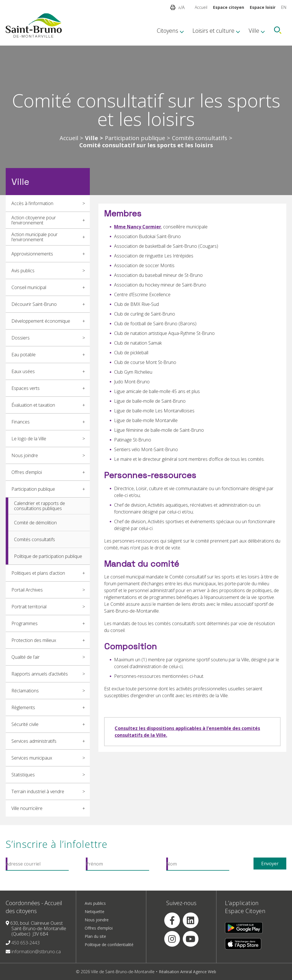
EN (284, 7)
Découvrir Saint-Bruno (34, 304)
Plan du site (95, 936)
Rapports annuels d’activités (40, 674)
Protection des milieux (34, 640)
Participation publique (135, 138)
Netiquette (95, 912)
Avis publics (23, 271)
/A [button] (182, 7)
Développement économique (41, 321)
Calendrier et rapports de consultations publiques (39, 506)
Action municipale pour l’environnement (35, 237)
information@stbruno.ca (36, 952)
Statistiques (23, 775)
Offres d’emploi (27, 472)
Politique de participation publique (48, 556)
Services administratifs (34, 741)
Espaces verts (26, 388)
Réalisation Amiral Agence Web (187, 972)
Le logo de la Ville (29, 439)
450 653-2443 (26, 943)
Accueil (201, 7)
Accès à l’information (32, 203)
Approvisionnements (32, 254)
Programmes (25, 623)
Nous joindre (25, 455)
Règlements (23, 707)
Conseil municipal (29, 287)
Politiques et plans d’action (38, 573)
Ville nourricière (27, 808)
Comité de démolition (35, 523)
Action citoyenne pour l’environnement (34, 220)
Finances (21, 422)
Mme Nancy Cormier (138, 227)
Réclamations (25, 691)
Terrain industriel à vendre (38, 791)
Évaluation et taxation (33, 405)
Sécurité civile (25, 724)
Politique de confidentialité (109, 945)
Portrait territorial (29, 607)
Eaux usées (23, 371)
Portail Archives (27, 590)
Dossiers (21, 338)
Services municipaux (32, 758)
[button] (173, 7)
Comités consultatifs (200, 138)
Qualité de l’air (26, 657)
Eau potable (24, 355)
